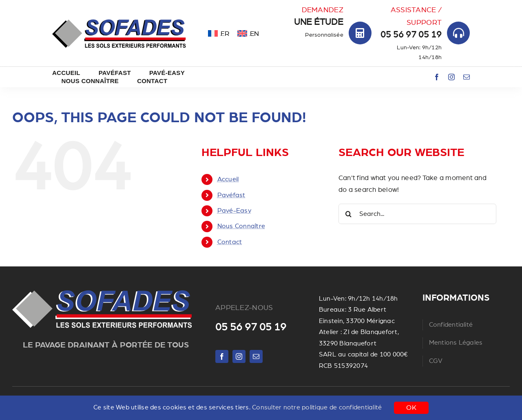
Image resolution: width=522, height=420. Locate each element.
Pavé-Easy (234, 211)
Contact (230, 242)
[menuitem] (218, 33)
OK (411, 408)
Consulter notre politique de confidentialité (317, 407)
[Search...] (417, 214)
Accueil (228, 179)
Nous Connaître (241, 226)
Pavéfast (231, 195)
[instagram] (451, 77)
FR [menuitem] (225, 34)
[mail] (467, 77)
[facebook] (437, 77)
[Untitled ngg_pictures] (102, 290)
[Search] (349, 214)
